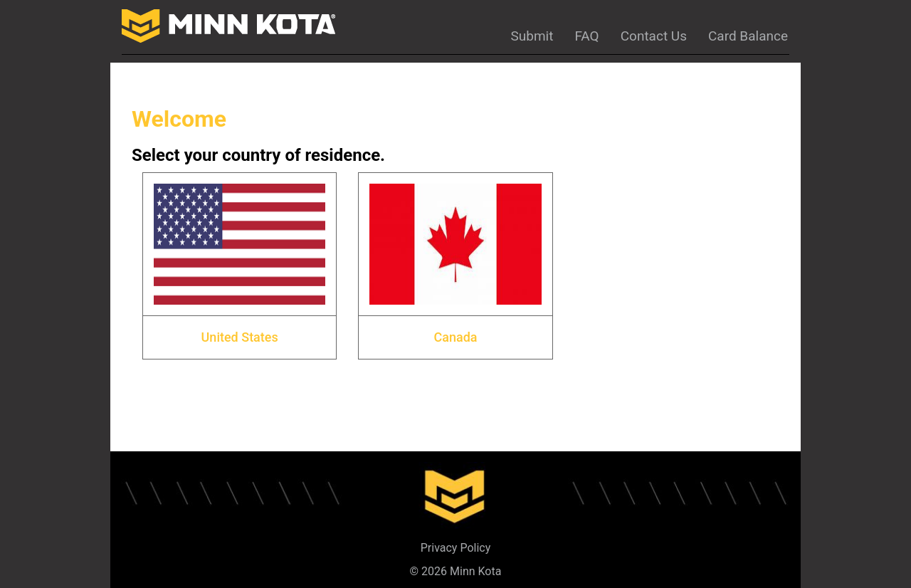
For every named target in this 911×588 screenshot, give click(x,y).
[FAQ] (586, 33)
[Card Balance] (748, 33)
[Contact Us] (654, 33)
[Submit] (532, 33)
